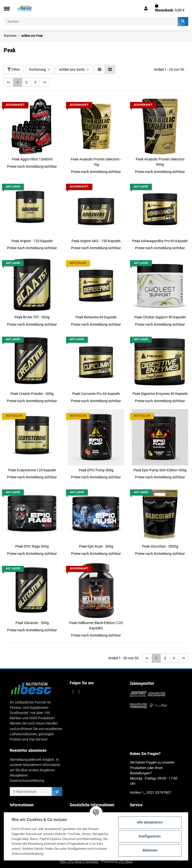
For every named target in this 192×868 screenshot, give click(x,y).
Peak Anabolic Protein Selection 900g (160, 162)
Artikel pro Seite (72, 69)
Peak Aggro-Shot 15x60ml (32, 159)
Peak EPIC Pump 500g (96, 470)
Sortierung (37, 69)
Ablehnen (150, 850)
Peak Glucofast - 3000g (160, 546)
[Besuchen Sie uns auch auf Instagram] (79, 692)
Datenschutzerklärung (27, 781)
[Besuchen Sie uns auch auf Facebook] (73, 692)
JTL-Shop (126, 862)
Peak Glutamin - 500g (32, 623)
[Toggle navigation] (7, 9)
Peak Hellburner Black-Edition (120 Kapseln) (96, 625)
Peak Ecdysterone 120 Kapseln (32, 470)
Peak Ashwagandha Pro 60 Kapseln (160, 241)
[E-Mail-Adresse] (31, 792)
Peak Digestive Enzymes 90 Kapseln (160, 394)
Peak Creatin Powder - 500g (32, 394)
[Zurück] (8, 82)
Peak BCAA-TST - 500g (32, 317)
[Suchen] (91, 21)
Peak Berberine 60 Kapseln (96, 317)
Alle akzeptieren (150, 822)
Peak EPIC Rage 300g (32, 546)
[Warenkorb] (170, 8)
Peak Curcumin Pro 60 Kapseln (96, 394)
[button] (146, 8)
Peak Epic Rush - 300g (96, 546)
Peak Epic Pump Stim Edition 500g (160, 470)
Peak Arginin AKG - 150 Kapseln (96, 241)
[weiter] (44, 82)
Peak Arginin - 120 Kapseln (32, 241)
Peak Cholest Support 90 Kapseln (160, 317)
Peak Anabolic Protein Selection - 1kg (96, 162)
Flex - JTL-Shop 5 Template (79, 862)
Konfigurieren (150, 836)
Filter (14, 69)
